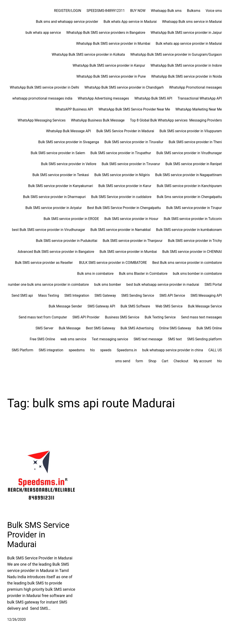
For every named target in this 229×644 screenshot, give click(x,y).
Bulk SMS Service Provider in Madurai (38, 535)
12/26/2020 (16, 620)
